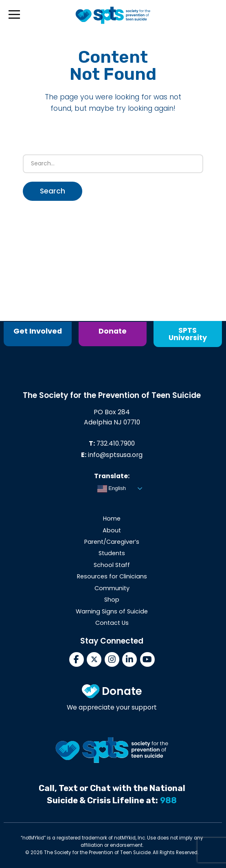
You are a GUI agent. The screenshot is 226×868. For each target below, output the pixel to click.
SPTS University (188, 334)
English (112, 489)
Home (112, 519)
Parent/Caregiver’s (112, 543)
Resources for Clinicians (112, 577)
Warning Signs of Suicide (112, 612)
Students (112, 554)
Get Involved (38, 331)
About (112, 531)
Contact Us (112, 624)
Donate (113, 331)
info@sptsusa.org (115, 456)
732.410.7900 (116, 444)
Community (112, 589)
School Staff (112, 565)
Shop (112, 600)
